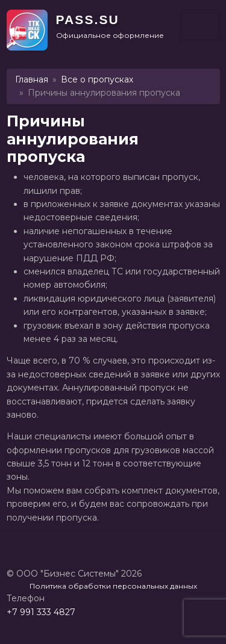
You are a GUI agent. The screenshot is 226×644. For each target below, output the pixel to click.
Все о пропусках (97, 79)
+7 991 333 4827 (41, 612)
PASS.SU (88, 20)
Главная (32, 79)
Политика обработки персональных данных (113, 586)
